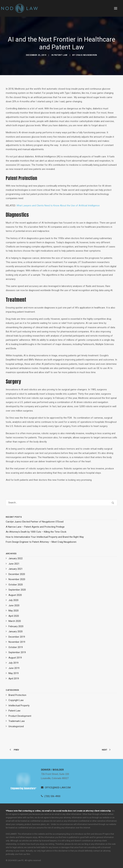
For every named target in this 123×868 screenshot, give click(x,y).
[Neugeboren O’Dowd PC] (20, 8)
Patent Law (61, 55)
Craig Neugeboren (86, 55)
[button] (116, 8)
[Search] (61, 503)
